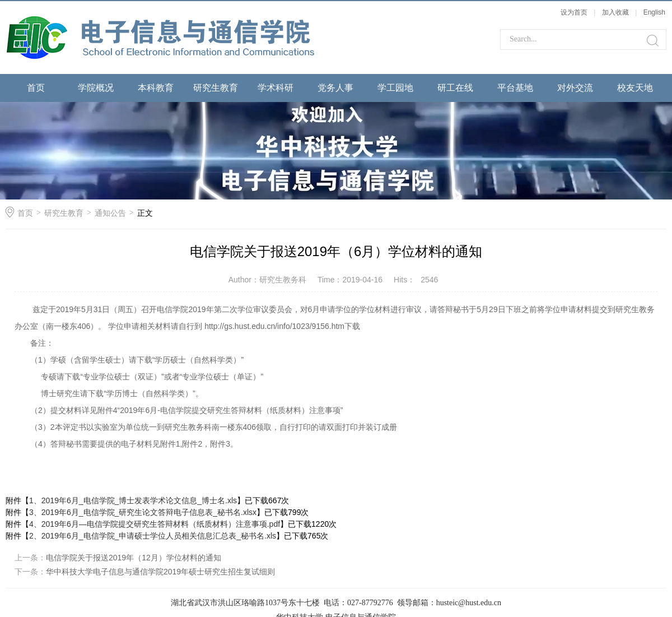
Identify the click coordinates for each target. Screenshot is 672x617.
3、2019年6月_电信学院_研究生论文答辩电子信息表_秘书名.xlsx (143, 512)
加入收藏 (615, 12)
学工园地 (395, 88)
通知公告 (110, 213)
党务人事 (335, 88)
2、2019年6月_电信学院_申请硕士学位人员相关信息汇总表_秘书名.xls (153, 536)
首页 (36, 88)
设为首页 (574, 12)
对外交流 (575, 88)
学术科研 (276, 88)
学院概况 (96, 88)
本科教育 (156, 88)
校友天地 (635, 88)
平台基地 (515, 88)
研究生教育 (216, 88)
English (654, 12)
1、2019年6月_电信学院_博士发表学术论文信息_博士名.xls (133, 500)
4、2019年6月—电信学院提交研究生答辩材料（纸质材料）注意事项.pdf (155, 524)
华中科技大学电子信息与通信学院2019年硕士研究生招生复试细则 (160, 572)
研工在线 (455, 88)
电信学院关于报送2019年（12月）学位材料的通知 (134, 558)
